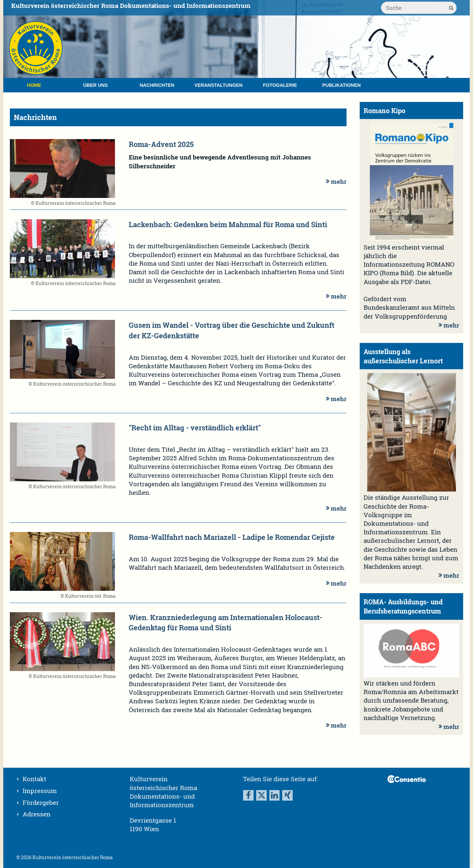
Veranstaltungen (219, 85)
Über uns (95, 85)
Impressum (40, 791)
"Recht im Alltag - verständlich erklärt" (195, 427)
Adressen (37, 814)
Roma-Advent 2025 (161, 144)
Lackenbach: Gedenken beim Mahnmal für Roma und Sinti (228, 224)
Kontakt (34, 779)
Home (34, 85)
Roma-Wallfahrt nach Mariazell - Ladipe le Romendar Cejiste (232, 537)
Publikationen (341, 85)
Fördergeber (41, 802)
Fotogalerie (280, 85)
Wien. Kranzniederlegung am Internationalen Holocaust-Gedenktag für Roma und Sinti (226, 622)
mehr (335, 181)
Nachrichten (157, 85)
